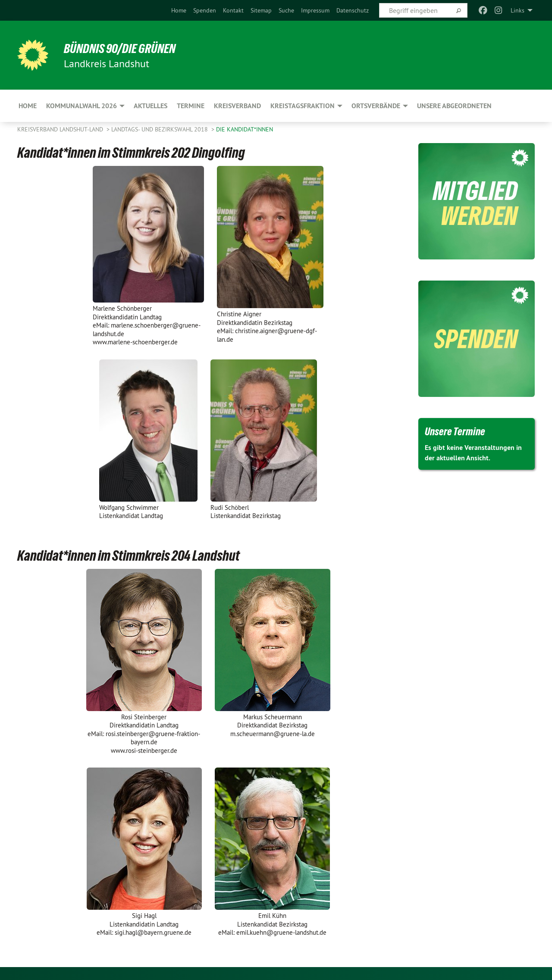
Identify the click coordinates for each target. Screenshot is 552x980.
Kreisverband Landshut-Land (61, 129)
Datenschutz (353, 10)
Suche (286, 10)
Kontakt (233, 10)
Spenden (205, 10)
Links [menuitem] (517, 10)
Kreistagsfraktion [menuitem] (303, 106)
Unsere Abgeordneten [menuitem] (454, 106)
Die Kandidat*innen (245, 129)
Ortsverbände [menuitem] (376, 106)
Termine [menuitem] (191, 106)
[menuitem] (179, 10)
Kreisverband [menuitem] (237, 106)
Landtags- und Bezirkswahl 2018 (160, 129)
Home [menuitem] (28, 106)
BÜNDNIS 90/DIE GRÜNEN (124, 48)
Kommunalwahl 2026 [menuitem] (82, 106)
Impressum (315, 10)
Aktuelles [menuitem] (151, 106)
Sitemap (261, 10)
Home (179, 10)
